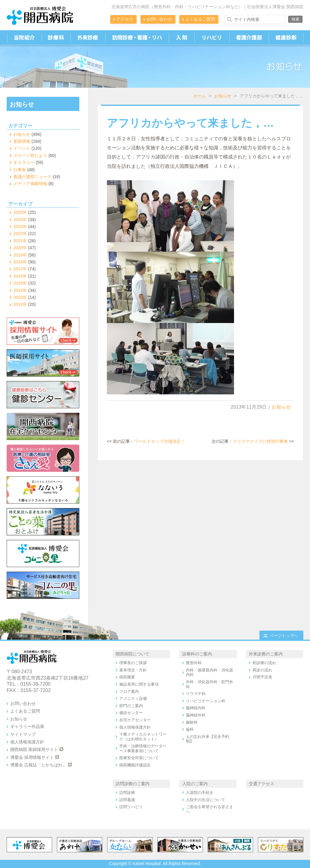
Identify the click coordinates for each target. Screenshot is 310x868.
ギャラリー (24, 162)
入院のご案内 (195, 784)
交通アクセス (262, 784)
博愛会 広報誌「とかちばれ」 (38, 765)
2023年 (20, 227)
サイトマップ (23, 734)
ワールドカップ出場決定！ (160, 441)
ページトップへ (284, 636)
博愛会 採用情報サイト (32, 757)
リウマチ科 (196, 694)
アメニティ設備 (133, 698)
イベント (22, 148)
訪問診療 (127, 793)
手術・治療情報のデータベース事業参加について (143, 748)
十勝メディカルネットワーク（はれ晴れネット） (143, 737)
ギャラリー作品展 (27, 726)
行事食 (20, 170)
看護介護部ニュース (32, 177)
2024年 (20, 220)
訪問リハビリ (131, 807)
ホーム (200, 96)
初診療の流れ (264, 663)
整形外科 (194, 663)
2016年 (20, 276)
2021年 (20, 241)
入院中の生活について (206, 800)
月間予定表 (262, 677)
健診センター (131, 713)
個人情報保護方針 (27, 742)
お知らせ (223, 96)
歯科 (190, 729)
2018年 (20, 262)
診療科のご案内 (197, 654)
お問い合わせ (159, 19)
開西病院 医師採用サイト (34, 749)
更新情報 (22, 141)
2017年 (20, 269)
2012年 (20, 304)
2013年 (20, 297)
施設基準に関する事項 (139, 684)
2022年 (20, 233)
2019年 (20, 255)
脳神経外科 (196, 715)
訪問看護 (127, 800)
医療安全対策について (139, 758)
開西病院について (133, 654)
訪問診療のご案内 (133, 784)
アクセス (125, 19)
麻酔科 (192, 722)
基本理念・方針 (133, 670)
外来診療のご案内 (266, 654)
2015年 (20, 283)
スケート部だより (30, 155)
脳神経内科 (196, 708)
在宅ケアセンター (135, 720)
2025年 (20, 212)
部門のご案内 (131, 706)
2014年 (20, 290)
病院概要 (127, 677)
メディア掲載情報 (30, 184)
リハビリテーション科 (206, 701)
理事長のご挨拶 (133, 663)
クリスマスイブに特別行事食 (260, 441)
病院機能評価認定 (135, 765)
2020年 (20, 248)
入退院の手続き (200, 793)
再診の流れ (262, 670)
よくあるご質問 (200, 19)
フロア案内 (129, 692)
